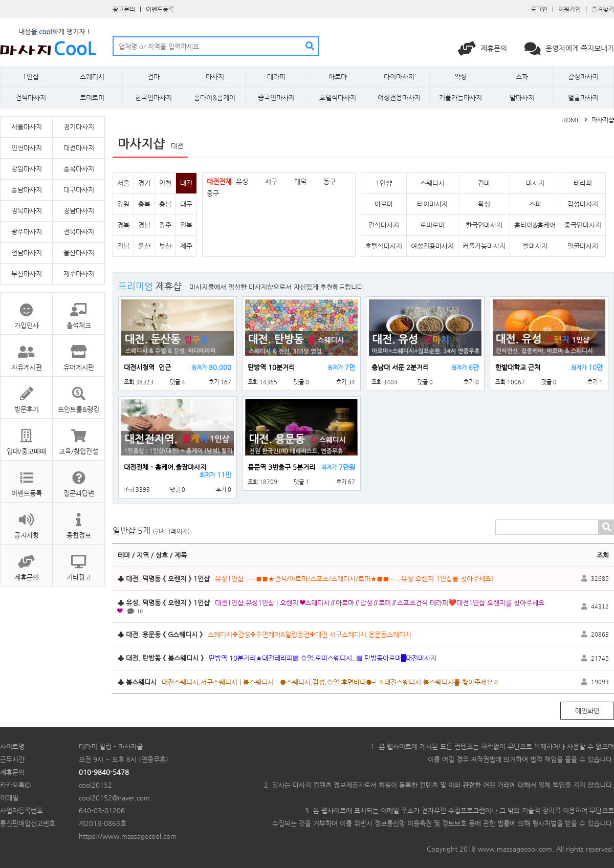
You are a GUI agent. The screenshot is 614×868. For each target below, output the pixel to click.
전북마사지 (79, 232)
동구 (330, 181)
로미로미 (92, 97)
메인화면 (587, 711)
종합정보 (79, 521)
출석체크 (79, 311)
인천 (165, 183)
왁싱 (461, 77)
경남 (144, 225)
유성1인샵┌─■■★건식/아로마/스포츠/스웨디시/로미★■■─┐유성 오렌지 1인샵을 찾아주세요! (355, 579)
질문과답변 (79, 479)
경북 (123, 225)
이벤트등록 (160, 9)
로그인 (539, 9)
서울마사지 (27, 127)
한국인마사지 (153, 97)
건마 (153, 77)
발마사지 (522, 97)
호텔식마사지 (338, 97)
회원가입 (569, 9)
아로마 (338, 77)
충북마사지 (79, 169)
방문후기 (26, 395)
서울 (123, 183)
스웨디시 (92, 77)
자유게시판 (26, 353)
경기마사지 (79, 127)
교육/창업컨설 (79, 437)
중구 (213, 193)
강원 (123, 204)
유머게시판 (79, 353)
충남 (165, 204)
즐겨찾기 (603, 9)
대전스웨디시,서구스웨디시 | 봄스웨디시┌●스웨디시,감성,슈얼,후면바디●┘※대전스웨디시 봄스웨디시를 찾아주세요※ (330, 682)
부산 (165, 246)
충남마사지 (27, 190)
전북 (186, 225)
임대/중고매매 (26, 437)
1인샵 (31, 77)
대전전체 (219, 181)
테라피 (276, 77)
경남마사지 (79, 211)
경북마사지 (27, 211)
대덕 (300, 181)
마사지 (215, 77)
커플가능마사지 (461, 97)
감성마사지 (583, 77)
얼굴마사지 (583, 97)
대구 (186, 204)
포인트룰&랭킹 (79, 395)
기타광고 (79, 563)
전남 (123, 246)
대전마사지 (79, 148)
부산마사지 (27, 274)
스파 (522, 77)
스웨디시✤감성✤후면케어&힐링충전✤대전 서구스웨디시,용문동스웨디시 (310, 634)
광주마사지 (27, 232)
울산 (144, 246)
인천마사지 (27, 148)
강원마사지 (27, 169)
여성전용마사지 (399, 97)
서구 (271, 181)
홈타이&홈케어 (215, 97)
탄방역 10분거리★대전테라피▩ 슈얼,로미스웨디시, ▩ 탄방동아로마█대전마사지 (323, 658)
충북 (144, 204)
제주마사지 (79, 274)
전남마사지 (27, 253)
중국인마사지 (276, 97)
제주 (186, 246)
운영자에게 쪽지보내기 (569, 48)
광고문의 (124, 9)
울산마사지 (79, 253)
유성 (242, 181)
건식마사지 (31, 97)
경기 (144, 183)
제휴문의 (484, 48)
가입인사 (26, 311)
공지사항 (26, 521)
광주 (165, 225)
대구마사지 (79, 190)
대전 (186, 183)
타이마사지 (399, 77)
